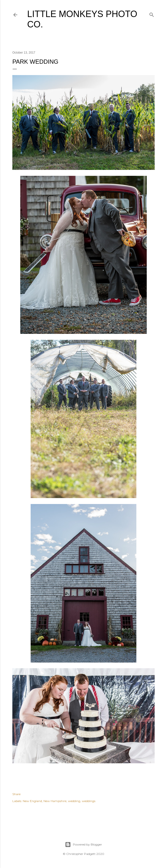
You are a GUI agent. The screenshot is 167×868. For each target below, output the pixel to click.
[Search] (152, 14)
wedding (74, 801)
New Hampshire (55, 801)
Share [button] (16, 794)
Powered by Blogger (83, 845)
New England (32, 801)
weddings (89, 801)
